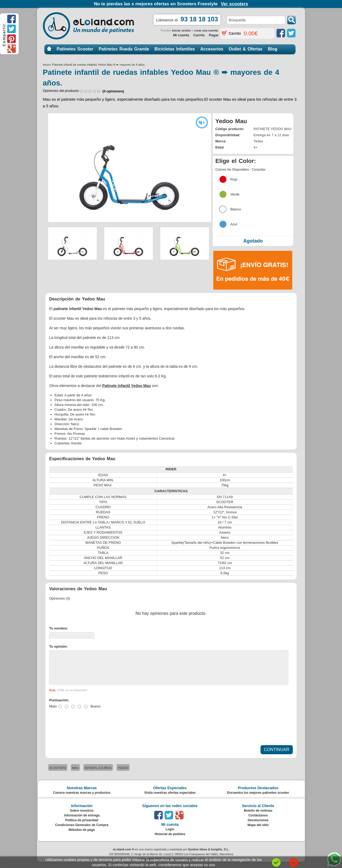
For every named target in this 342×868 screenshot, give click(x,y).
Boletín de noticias (258, 817)
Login (170, 836)
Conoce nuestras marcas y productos (82, 799)
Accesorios (212, 49)
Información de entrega (82, 822)
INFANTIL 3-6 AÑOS (98, 774)
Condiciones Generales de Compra (82, 831)
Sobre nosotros (82, 817)
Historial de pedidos (170, 840)
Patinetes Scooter (75, 49)
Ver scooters (234, 4)
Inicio (49, 49)
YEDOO (123, 774)
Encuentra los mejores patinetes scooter (258, 799)
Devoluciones (258, 827)
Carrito (199, 35)
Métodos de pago (82, 836)
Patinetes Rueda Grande (124, 49)
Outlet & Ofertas (246, 49)
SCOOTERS (58, 774)
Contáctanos (258, 822)
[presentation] (90, 731)
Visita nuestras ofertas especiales (170, 799)
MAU (75, 774)
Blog (273, 49)
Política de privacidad (82, 827)
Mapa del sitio (258, 831)
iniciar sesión (181, 30)
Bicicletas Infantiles (175, 49)
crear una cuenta (206, 30)
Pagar (214, 35)
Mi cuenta (181, 35)
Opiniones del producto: (83, 91)
